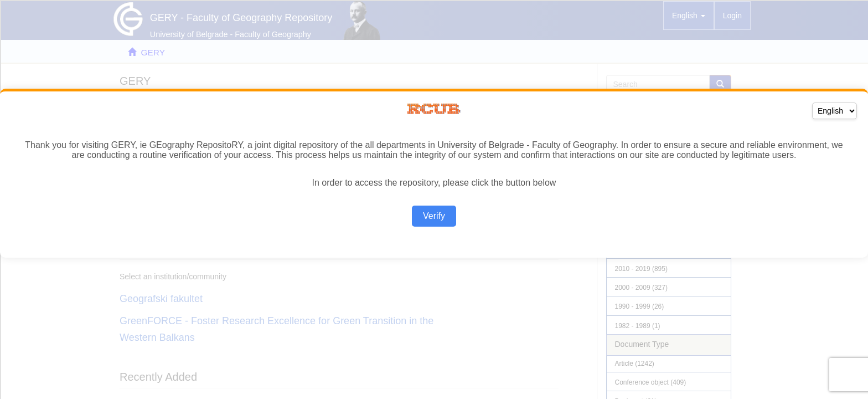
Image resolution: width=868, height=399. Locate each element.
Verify (434, 216)
